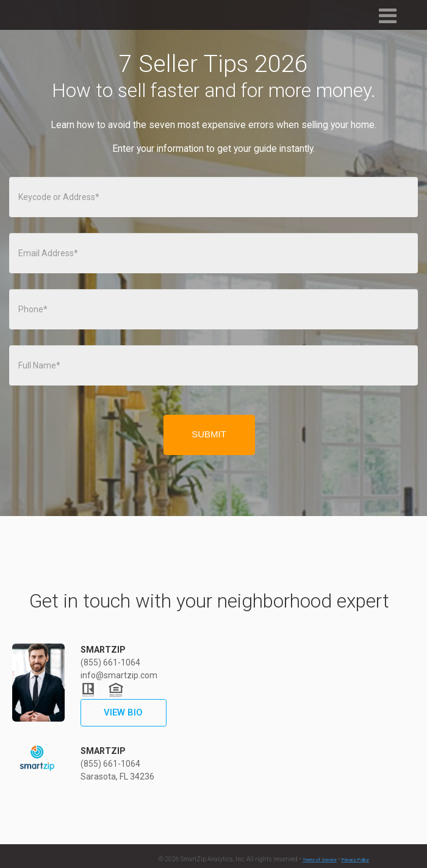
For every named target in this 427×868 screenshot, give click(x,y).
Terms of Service (320, 860)
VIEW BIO (123, 712)
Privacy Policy (355, 860)
